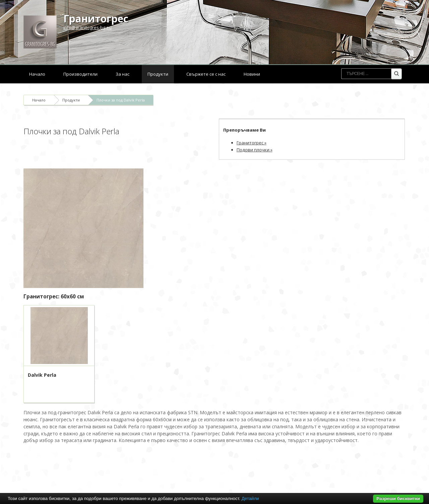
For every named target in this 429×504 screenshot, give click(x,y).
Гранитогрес (96, 19)
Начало (37, 74)
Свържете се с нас (206, 74)
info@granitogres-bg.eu (87, 27)
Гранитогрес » (252, 143)
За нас (122, 74)
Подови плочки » (255, 150)
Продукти (158, 74)
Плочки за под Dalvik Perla (121, 100)
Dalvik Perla (42, 375)
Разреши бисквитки (398, 498)
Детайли (250, 498)
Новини (252, 74)
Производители (80, 74)
